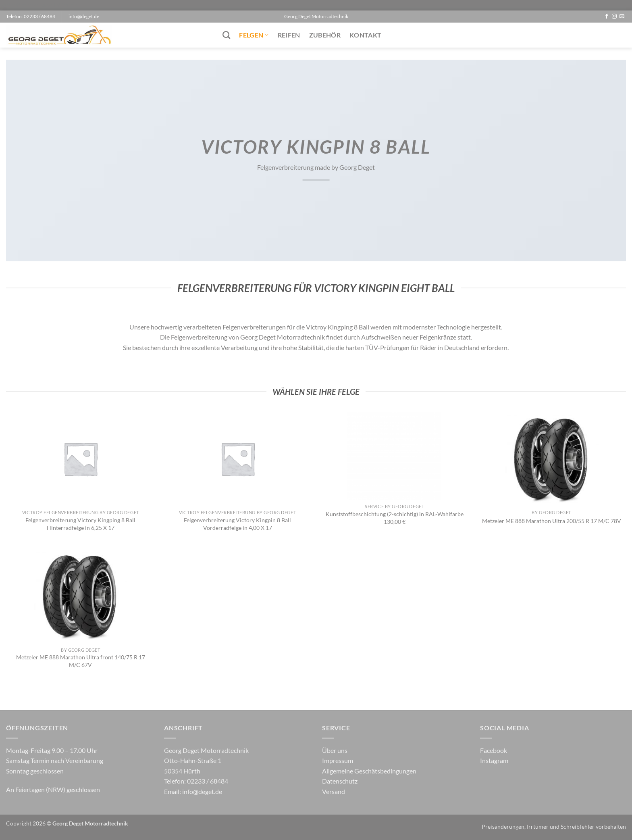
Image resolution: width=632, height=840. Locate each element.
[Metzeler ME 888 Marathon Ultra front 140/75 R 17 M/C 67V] (80, 596)
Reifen (289, 35)
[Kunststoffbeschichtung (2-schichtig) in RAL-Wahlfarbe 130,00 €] (394, 456)
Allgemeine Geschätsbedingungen (369, 771)
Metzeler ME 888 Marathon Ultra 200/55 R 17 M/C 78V (552, 521)
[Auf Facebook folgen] (607, 17)
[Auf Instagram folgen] (614, 17)
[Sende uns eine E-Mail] (622, 17)
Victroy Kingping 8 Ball (338, 327)
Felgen (254, 35)
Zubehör (325, 35)
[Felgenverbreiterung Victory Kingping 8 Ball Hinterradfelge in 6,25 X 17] (80, 459)
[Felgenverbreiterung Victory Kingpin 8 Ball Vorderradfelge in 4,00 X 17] (238, 459)
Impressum (338, 760)
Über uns (335, 750)
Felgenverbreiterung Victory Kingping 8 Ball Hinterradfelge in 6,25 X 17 (80, 524)
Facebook (494, 750)
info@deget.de (202, 791)
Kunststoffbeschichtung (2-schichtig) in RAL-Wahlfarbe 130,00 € (395, 518)
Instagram (494, 760)
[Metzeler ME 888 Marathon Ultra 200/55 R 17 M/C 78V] (552, 459)
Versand (334, 791)
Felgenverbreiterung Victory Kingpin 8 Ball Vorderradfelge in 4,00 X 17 (237, 524)
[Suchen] (226, 35)
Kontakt (365, 35)
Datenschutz (340, 781)
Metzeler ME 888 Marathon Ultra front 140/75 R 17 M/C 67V (81, 661)
